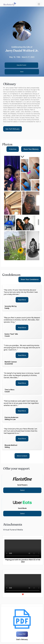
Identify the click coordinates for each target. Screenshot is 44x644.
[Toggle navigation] (39, 4)
